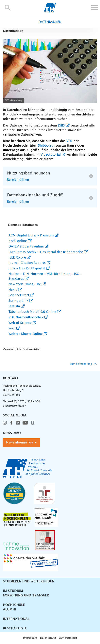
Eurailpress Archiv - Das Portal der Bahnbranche (46, 252)
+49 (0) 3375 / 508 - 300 (24, 402)
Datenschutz (48, 638)
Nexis (13, 290)
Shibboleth (46, 146)
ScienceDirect (19, 295)
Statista (14, 306)
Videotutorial (51, 155)
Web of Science (20, 323)
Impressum (30, 638)
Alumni (9, 609)
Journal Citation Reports (27, 263)
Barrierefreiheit (68, 638)
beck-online (18, 241)
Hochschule (14, 605)
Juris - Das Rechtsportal (27, 268)
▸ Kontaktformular (14, 406)
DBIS (61, 126)
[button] (8, 8)
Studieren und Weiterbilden (29, 581)
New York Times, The (25, 284)
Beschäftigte (15, 628)
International (16, 619)
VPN (69, 141)
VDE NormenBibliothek (26, 317)
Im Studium (13, 591)
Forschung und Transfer (26, 595)
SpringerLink (18, 301)
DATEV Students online (26, 247)
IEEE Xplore (17, 258)
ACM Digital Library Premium (31, 235)
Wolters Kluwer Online (26, 334)
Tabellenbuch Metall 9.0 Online (32, 312)
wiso (12, 328)
